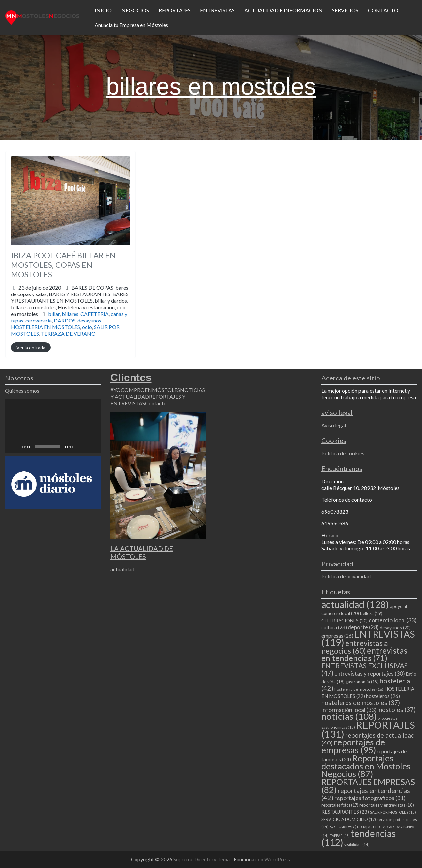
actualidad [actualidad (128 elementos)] (355, 604)
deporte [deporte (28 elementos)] (363, 627)
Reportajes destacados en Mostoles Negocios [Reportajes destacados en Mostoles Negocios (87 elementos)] (366, 766)
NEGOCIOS (135, 10)
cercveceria (39, 320)
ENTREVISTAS (217, 10)
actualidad (122, 569)
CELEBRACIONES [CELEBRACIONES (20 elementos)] (345, 620)
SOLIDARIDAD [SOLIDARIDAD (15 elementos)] (346, 827)
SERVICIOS (345, 10)
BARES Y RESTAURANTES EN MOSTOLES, (70, 304)
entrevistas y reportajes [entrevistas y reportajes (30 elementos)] (370, 673)
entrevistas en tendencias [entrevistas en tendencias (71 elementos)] (364, 654)
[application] (53, 426)
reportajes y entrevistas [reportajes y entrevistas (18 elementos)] (387, 805)
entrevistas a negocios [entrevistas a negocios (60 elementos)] (355, 647)
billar (54, 314)
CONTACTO (383, 10)
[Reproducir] (14, 447)
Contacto (156, 403)
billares (70, 314)
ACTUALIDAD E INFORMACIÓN (284, 10)
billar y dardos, (69, 307)
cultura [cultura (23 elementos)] (334, 627)
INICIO (103, 10)
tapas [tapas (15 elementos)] (372, 827)
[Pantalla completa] (92, 447)
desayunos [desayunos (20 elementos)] (395, 627)
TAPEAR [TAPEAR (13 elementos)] (340, 836)
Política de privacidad (346, 576)
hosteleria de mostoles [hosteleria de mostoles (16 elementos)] (359, 689)
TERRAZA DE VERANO (68, 334)
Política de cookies (343, 453)
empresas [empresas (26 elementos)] (337, 636)
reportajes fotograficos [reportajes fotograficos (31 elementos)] (370, 798)
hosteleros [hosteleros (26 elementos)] (383, 696)
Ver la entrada (31, 347)
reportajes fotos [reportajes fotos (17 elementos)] (340, 805)
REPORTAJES (175, 10)
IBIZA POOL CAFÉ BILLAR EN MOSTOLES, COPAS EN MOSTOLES (63, 265)
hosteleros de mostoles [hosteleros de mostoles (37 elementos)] (361, 702)
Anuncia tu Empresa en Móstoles (131, 25)
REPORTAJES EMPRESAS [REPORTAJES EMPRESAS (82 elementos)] (368, 786)
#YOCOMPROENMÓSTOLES (145, 390)
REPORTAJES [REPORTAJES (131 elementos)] (368, 729)
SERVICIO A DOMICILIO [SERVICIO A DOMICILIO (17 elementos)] (349, 819)
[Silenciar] (81, 447)
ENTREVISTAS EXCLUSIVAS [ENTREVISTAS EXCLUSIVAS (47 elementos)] (365, 669)
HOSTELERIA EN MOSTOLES (45, 327)
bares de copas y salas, (70, 301)
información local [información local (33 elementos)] (349, 710)
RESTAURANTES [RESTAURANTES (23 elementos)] (345, 812)
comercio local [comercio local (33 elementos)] (393, 620)
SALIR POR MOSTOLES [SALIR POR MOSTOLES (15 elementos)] (393, 812)
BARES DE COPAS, (70, 301)
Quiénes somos (22, 391)
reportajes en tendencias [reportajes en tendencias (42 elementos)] (366, 794)
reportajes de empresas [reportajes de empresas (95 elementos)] (353, 746)
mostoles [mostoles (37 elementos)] (397, 709)
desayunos (89, 320)
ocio (87, 327)
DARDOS (65, 320)
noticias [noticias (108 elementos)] (349, 716)
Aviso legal (334, 425)
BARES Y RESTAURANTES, (70, 304)
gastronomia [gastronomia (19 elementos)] (362, 682)
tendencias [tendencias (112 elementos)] (359, 838)
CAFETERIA (95, 314)
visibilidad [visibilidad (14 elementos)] (357, 844)
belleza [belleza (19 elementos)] (371, 613)
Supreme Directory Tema (202, 859)
